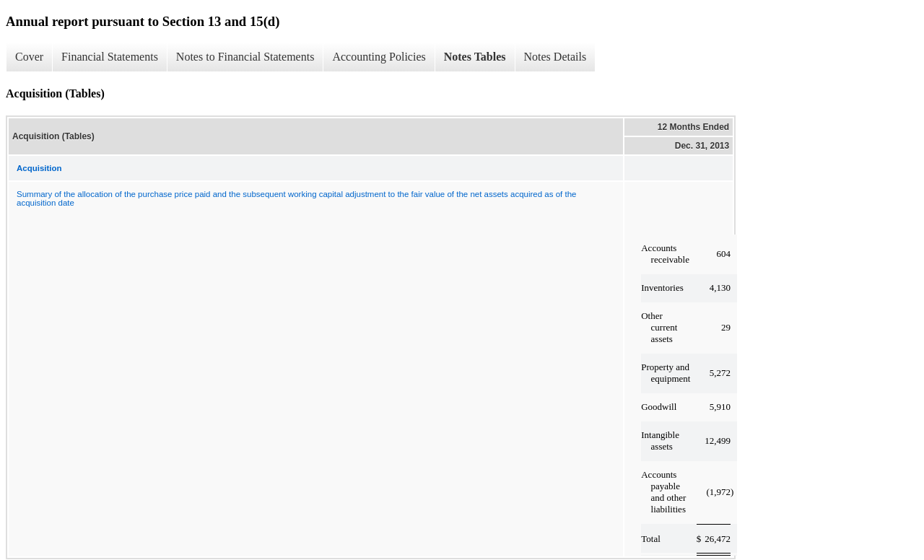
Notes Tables (475, 57)
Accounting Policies (379, 57)
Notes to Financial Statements (245, 57)
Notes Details (555, 57)
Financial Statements (110, 57)
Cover (29, 57)
